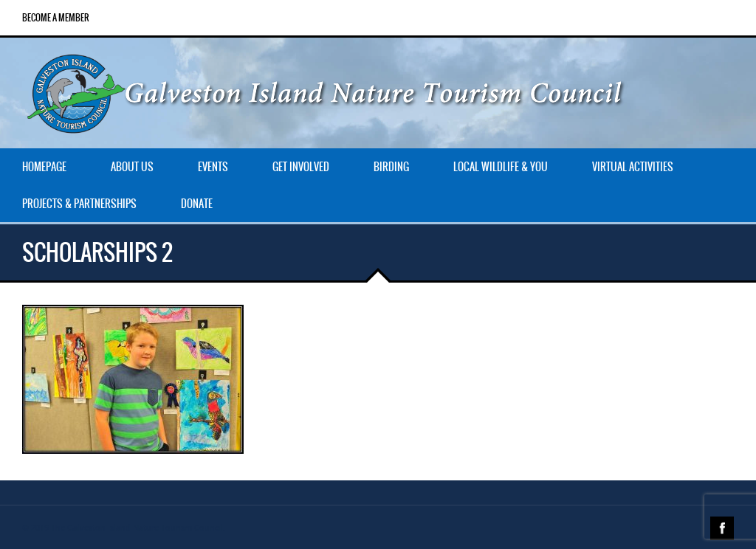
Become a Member (56, 18)
